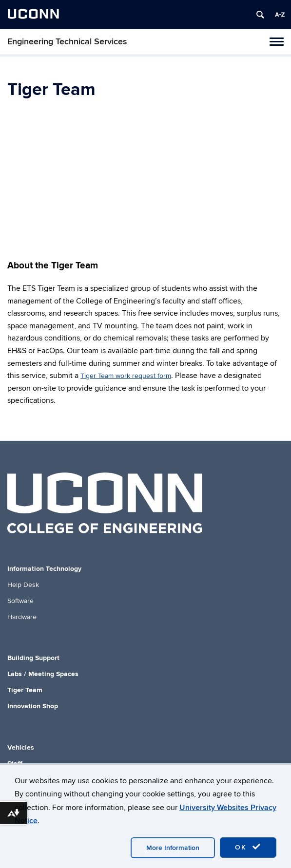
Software (20, 601)
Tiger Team (25, 690)
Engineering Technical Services (67, 42)
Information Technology (44, 569)
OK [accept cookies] (248, 847)
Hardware (22, 617)
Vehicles (21, 747)
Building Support (33, 658)
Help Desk (23, 585)
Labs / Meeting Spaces (43, 674)
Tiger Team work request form (126, 376)
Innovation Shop (33, 706)
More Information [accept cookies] (173, 848)
